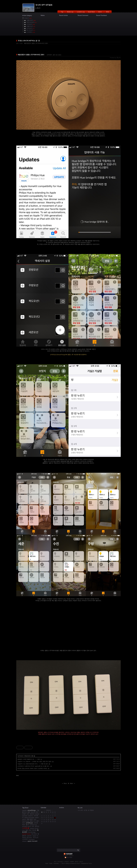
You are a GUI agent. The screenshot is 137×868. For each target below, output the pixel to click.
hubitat (37, 814)
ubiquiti (24, 841)
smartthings (32, 810)
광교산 (32, 814)
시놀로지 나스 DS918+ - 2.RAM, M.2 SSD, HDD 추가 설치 (34, 761)
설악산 (37, 826)
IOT (28, 814)
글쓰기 (81, 862)
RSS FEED (69, 857)
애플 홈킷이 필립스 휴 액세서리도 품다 (36, 43)
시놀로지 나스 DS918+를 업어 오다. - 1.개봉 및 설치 (33, 764)
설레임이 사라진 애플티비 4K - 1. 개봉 (29, 759)
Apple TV (35, 836)
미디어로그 (60, 862)
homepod (31, 839)
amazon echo (27, 826)
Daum (78, 863)
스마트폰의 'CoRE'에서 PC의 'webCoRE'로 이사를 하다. (34, 766)
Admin (100, 12)
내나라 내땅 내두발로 (44, 5)
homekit (25, 816)
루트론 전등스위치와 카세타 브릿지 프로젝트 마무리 (32, 768)
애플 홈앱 (30, 819)
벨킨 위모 (29, 830)
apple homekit (32, 841)
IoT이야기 (49, 55)
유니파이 (34, 834)
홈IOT (27, 825)
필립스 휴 (33, 821)
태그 (55, 862)
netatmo (31, 816)
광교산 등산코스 (27, 837)
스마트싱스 (29, 823)
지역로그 (67, 862)
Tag (62, 12)
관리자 (77, 862)
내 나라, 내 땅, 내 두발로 (86, 810)
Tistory (90, 863)
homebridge (32, 832)
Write (108, 12)
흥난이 (63, 863)
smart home (26, 834)
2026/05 (48, 810)
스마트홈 (26, 828)
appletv (25, 810)
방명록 (72, 862)
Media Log (70, 12)
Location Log (81, 12)
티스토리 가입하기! (68, 856)
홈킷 (29, 812)
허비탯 (34, 830)
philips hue (33, 825)
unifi (33, 826)
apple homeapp (29, 817)
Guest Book (91, 12)
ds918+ (29, 836)
